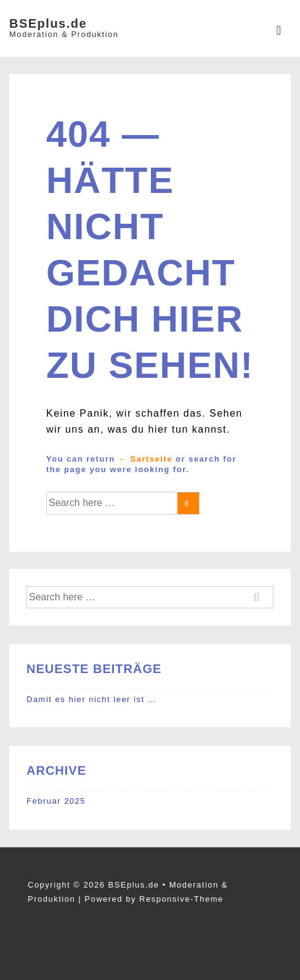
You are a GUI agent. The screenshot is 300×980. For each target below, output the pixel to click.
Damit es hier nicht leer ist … (91, 699)
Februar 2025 (56, 801)
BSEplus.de (48, 23)
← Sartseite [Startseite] (145, 459)
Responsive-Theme (181, 899)
